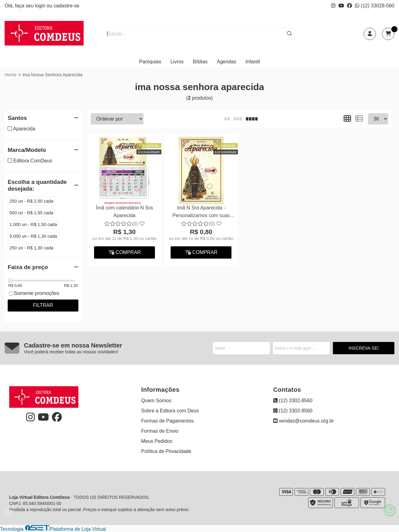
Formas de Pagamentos (167, 421)
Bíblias (200, 62)
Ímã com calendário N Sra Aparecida (124, 211)
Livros (177, 62)
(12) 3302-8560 (293, 401)
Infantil (253, 62)
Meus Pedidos (157, 441)
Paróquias (150, 62)
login (41, 6)
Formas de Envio (160, 431)
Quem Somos (156, 401)
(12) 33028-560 (375, 6)
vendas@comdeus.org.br (304, 421)
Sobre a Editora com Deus (170, 411)
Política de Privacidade (166, 451)
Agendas (226, 62)
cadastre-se (66, 6)
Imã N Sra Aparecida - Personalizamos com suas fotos (201, 212)
